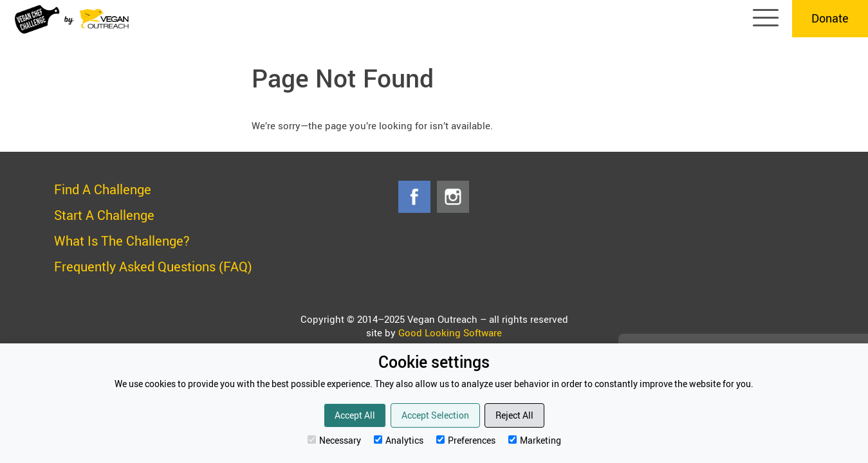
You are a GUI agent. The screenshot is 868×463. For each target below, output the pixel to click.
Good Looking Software (450, 332)
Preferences (466, 440)
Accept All (355, 415)
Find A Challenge (103, 189)
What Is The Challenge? (122, 241)
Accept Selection (435, 415)
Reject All (514, 415)
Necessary (334, 440)
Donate (830, 18)
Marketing (535, 440)
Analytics (399, 440)
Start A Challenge (104, 215)
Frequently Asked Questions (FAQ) (153, 267)
